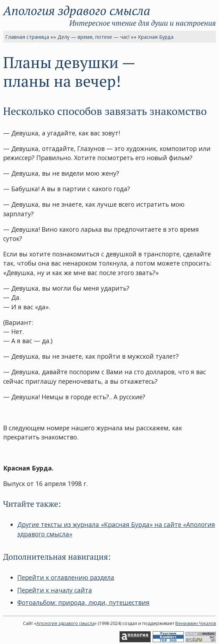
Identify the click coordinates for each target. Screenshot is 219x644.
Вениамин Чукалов (196, 623)
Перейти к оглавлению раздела (66, 577)
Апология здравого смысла (77, 10)
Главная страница (27, 37)
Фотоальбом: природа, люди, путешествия (83, 602)
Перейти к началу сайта (55, 590)
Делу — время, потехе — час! (93, 37)
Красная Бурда (156, 37)
